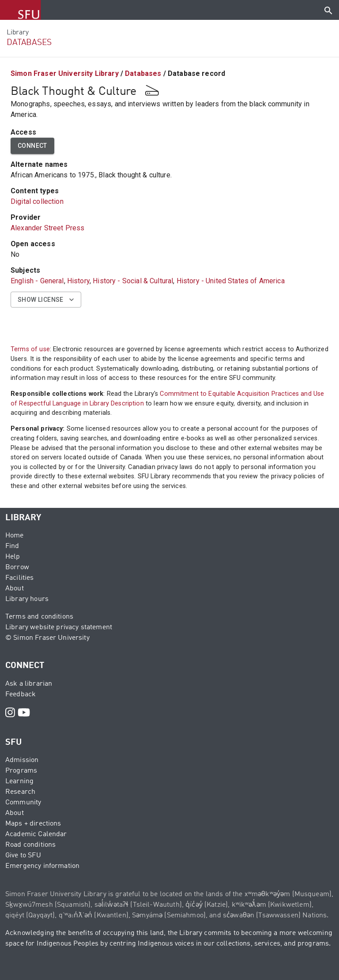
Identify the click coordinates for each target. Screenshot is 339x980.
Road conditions (30, 845)
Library (17, 33)
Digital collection (37, 201)
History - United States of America (231, 281)
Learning (19, 781)
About (15, 589)
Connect (32, 146)
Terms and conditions (39, 617)
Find (12, 546)
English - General (37, 281)
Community (23, 803)
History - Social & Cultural (133, 281)
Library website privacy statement (59, 627)
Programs (21, 771)
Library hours (27, 599)
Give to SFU (23, 856)
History (78, 281)
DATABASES (29, 43)
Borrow (17, 567)
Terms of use (30, 349)
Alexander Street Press (47, 228)
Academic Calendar (36, 834)
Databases (143, 73)
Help (13, 557)
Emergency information (42, 866)
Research (20, 792)
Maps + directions (33, 824)
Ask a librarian (29, 684)
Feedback (21, 695)
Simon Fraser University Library (65, 73)
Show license (46, 300)
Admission (22, 760)
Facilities (20, 578)
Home (15, 536)
